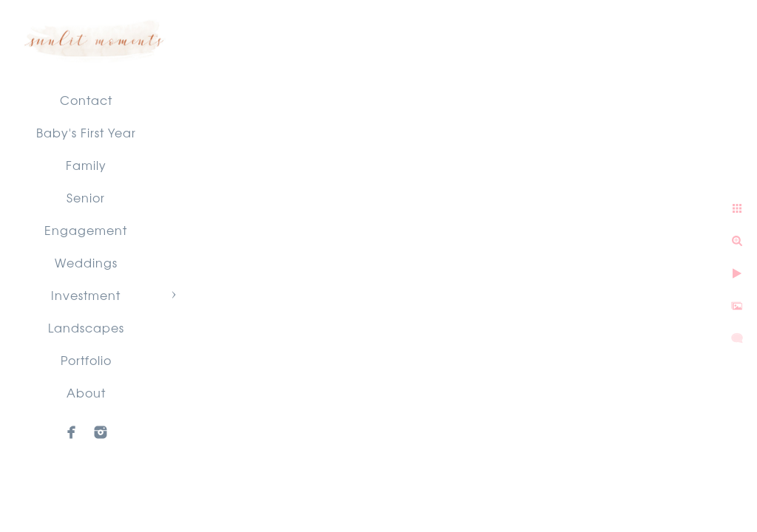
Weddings (86, 262)
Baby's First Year (86, 132)
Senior (86, 197)
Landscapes (86, 327)
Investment (86, 295)
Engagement (86, 230)
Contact (86, 100)
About (86, 392)
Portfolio (86, 360)
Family (86, 165)
